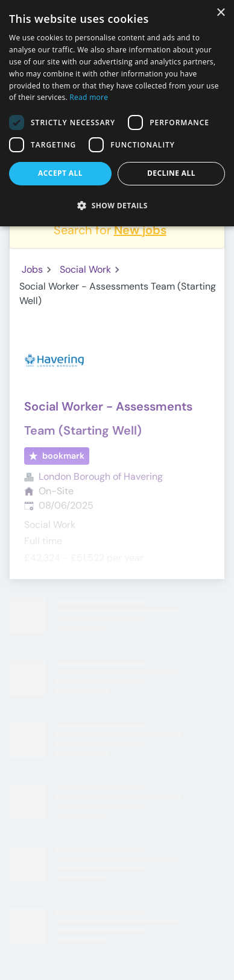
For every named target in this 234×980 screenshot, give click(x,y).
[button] (117, 205)
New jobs (140, 230)
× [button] (220, 13)
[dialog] (117, 113)
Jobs (32, 269)
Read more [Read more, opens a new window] (89, 97)
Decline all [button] (171, 173)
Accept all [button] (60, 173)
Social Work (85, 269)
